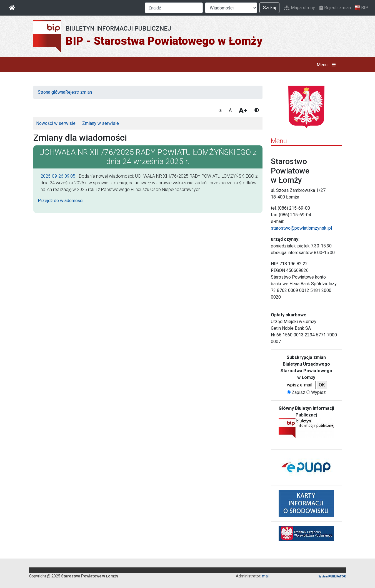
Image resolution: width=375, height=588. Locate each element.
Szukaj (269, 8)
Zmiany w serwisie (101, 123)
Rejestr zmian (335, 8)
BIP (362, 8)
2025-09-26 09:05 (58, 176)
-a (220, 110)
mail (266, 576)
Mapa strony (299, 8)
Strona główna (52, 92)
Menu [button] (327, 65)
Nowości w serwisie (56, 123)
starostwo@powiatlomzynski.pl (301, 228)
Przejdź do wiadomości (61, 201)
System (332, 576)
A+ (243, 110)
